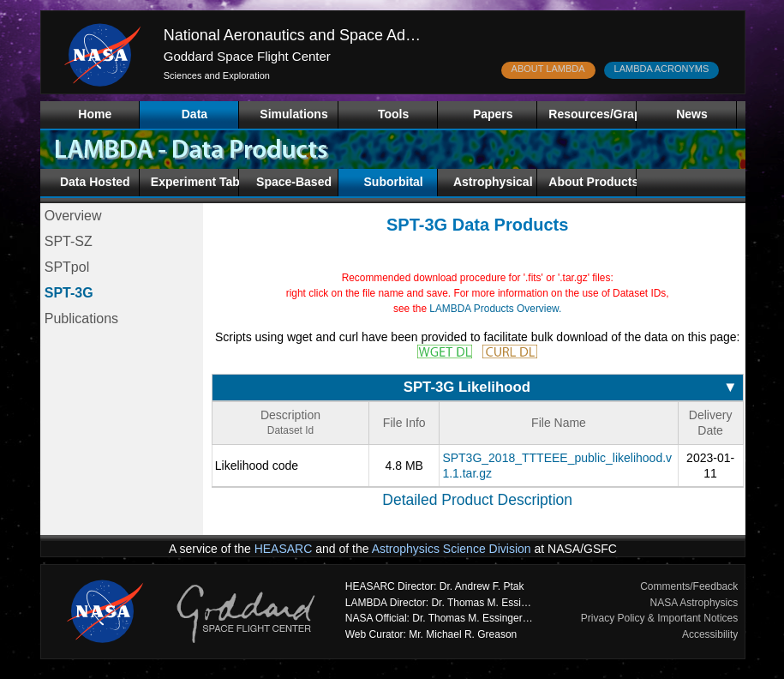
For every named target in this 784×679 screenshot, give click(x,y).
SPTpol (67, 267)
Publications (81, 318)
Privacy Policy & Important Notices (659, 618)
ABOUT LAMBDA (548, 69)
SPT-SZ (69, 241)
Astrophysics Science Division (452, 549)
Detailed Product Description (477, 500)
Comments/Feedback (689, 586)
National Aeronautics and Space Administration (324, 35)
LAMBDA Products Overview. (495, 309)
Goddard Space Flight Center (247, 56)
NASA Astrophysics (694, 603)
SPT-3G (69, 293)
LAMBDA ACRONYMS (662, 69)
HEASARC (284, 549)
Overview (73, 216)
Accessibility (710, 634)
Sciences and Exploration (217, 75)
